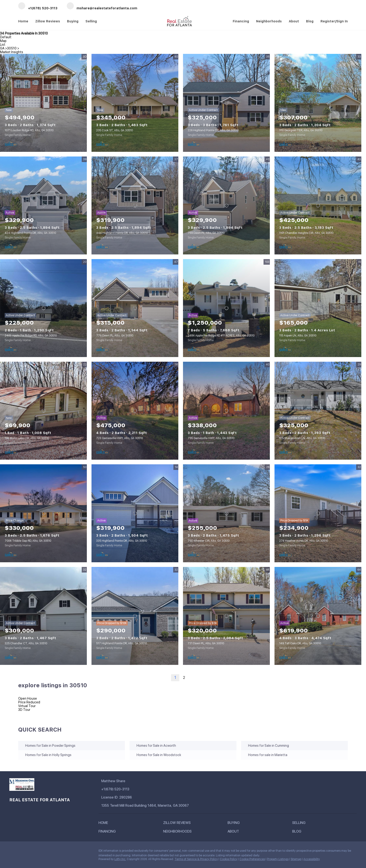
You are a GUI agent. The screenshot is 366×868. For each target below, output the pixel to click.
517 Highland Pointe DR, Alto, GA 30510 (121, 643)
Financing (241, 21)
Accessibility (312, 859)
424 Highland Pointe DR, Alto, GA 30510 (30, 233)
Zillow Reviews (48, 21)
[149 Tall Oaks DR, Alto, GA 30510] (318, 616)
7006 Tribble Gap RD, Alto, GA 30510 (28, 541)
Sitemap (296, 859)
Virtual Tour (27, 706)
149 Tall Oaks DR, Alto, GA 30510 (300, 643)
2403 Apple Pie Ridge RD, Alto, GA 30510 (31, 336)
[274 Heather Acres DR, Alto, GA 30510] (318, 513)
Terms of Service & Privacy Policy (196, 859)
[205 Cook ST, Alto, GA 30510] (135, 103)
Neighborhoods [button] (269, 21)
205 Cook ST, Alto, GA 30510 (114, 130)
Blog (310, 21)
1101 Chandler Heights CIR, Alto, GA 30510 (306, 233)
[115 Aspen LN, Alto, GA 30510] (318, 308)
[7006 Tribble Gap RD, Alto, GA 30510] (43, 513)
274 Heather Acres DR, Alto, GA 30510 (304, 541)
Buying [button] (73, 21)
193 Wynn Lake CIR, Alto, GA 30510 (27, 438)
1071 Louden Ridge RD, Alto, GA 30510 (29, 130)
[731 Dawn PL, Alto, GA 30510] (226, 616)
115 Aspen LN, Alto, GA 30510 (298, 336)
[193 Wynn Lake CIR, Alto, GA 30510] (43, 411)
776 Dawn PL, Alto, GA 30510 (115, 336)
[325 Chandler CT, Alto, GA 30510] (43, 616)
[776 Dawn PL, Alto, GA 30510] (135, 308)
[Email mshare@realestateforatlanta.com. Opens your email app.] (102, 6)
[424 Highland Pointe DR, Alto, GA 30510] (43, 205)
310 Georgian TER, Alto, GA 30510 (301, 130)
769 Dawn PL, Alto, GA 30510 (206, 233)
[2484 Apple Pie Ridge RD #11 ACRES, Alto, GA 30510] (226, 308)
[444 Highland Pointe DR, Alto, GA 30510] (135, 205)
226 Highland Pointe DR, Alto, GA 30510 (213, 130)
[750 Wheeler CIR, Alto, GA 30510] (226, 513)
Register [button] (328, 21)
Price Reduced (29, 702)
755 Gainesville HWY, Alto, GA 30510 (211, 438)
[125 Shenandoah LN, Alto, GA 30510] (318, 411)
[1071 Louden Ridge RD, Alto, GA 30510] (43, 103)
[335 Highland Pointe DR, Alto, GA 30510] (135, 513)
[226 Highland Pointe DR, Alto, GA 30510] (226, 103)
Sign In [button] (342, 21)
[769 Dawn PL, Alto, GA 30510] (226, 205)
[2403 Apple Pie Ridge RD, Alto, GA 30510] (43, 308)
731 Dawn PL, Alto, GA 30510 (206, 643)
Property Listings (278, 859)
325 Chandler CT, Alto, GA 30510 (26, 643)
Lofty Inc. (120, 859)
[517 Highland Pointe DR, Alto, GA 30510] (135, 616)
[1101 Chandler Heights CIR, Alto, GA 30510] (318, 205)
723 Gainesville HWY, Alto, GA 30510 (120, 438)
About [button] (294, 21)
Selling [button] (91, 21)
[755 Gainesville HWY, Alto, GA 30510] (226, 411)
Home (23, 21)
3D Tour (24, 710)
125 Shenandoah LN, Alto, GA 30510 (302, 438)
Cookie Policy (229, 859)
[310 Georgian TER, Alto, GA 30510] (318, 103)
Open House (28, 698)
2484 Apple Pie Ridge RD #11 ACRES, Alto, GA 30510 (221, 336)
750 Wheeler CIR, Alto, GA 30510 (209, 541)
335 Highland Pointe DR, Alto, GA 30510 (122, 541)
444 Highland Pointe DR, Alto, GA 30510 (122, 233)
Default (6, 37)
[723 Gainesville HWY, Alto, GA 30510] (135, 411)
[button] (104, 824)
